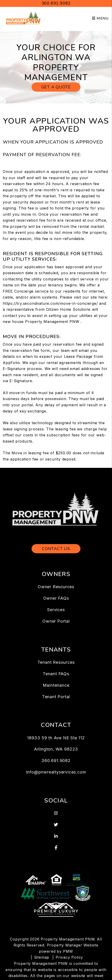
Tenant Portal (56, 697)
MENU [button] (100, 18)
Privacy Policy (69, 957)
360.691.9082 (56, 3)
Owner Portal (56, 621)
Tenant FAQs (56, 674)
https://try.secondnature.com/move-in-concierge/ (50, 303)
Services (56, 610)
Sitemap (42, 957)
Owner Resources (56, 587)
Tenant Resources (56, 662)
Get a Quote (56, 87)
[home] (24, 18)
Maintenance (56, 685)
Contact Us (56, 549)
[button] (56, 813)
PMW (68, 951)
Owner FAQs (56, 598)
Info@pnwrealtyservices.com (56, 772)
